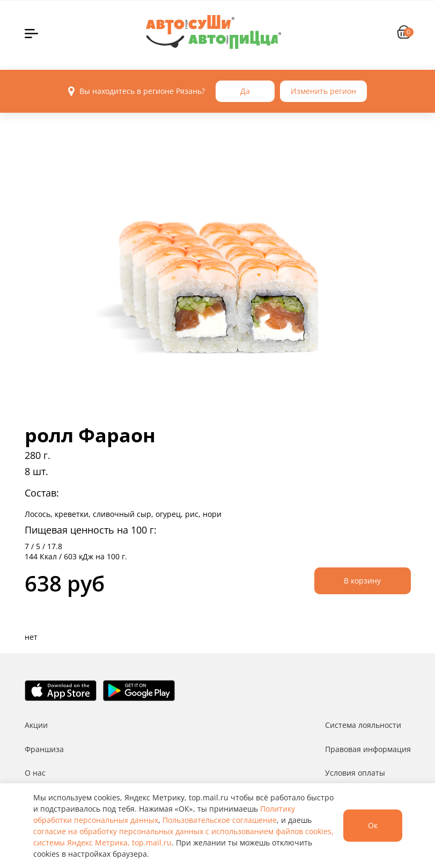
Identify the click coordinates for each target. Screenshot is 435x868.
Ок (373, 825)
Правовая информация (368, 749)
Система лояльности (363, 725)
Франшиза (44, 749)
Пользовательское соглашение (220, 820)
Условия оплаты (355, 773)
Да (245, 91)
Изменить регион (323, 91)
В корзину (362, 581)
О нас (35, 773)
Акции (36, 725)
